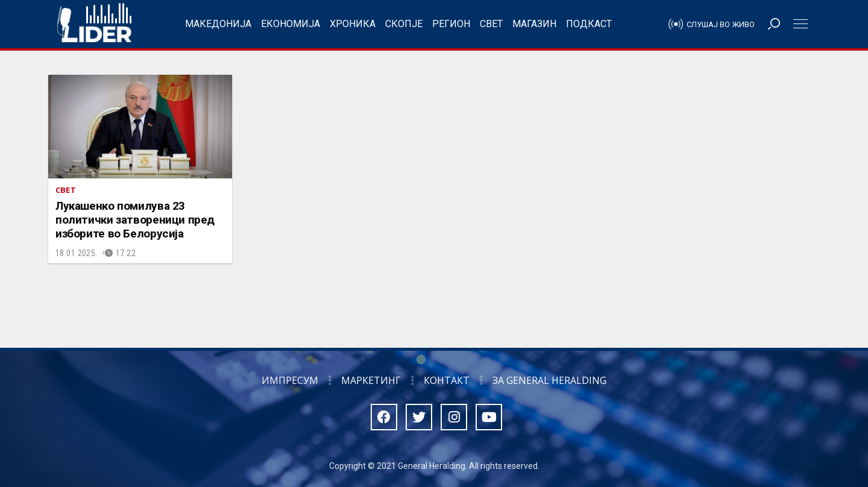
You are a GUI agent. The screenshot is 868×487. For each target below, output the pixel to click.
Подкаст (589, 24)
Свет (491, 24)
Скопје (404, 24)
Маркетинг (371, 380)
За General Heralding (549, 380)
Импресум (290, 380)
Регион (451, 24)
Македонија (218, 24)
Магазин (534, 24)
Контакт (447, 380)
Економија (291, 24)
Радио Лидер (94, 24)
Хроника (353, 24)
